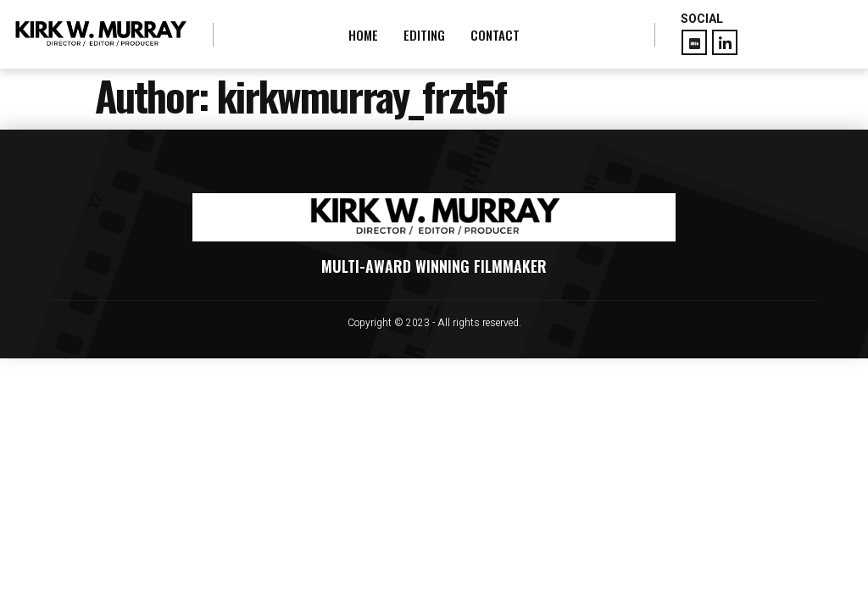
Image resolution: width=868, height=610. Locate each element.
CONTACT (495, 35)
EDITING (424, 35)
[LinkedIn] (725, 42)
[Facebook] (694, 42)
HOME (363, 35)
